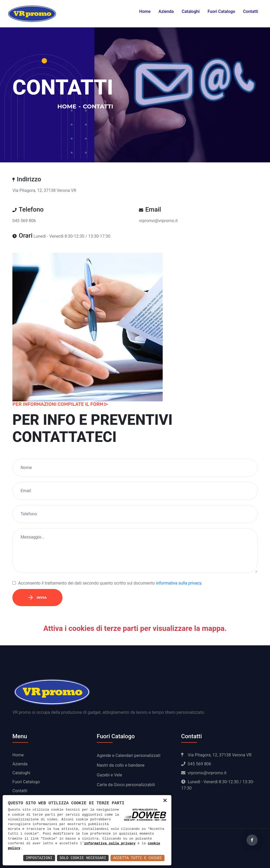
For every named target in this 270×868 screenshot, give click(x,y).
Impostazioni (39, 858)
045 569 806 (24, 221)
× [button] (165, 801)
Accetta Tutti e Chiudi (138, 858)
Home (145, 11)
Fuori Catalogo (221, 11)
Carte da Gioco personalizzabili (126, 785)
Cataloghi (191, 11)
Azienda (166, 11)
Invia (37, 597)
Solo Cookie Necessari (83, 858)
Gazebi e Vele (109, 775)
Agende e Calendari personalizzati (129, 755)
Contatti (251, 11)
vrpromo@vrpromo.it (158, 221)
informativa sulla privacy (179, 583)
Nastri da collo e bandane (121, 765)
